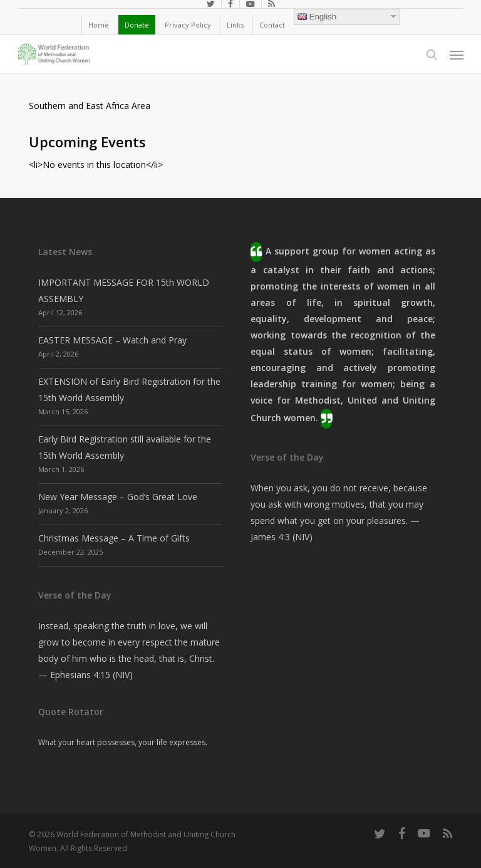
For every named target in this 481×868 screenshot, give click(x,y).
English (317, 17)
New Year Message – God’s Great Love (118, 497)
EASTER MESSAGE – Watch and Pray (112, 340)
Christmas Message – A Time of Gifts (114, 538)
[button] (457, 55)
